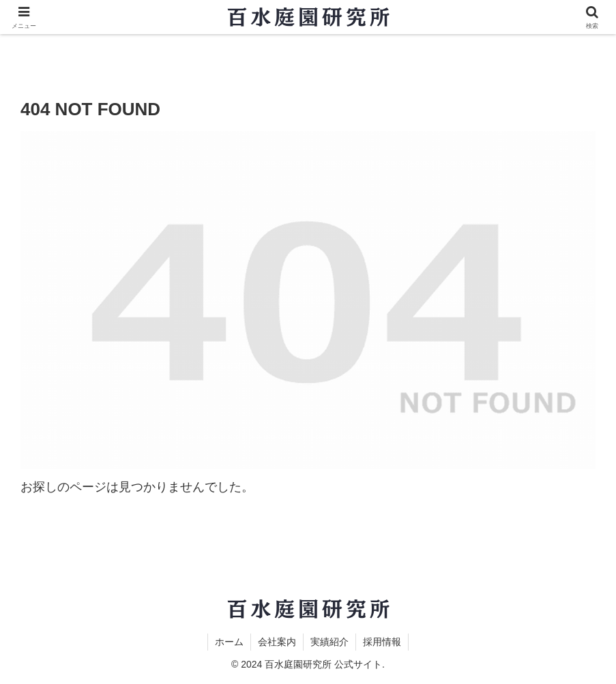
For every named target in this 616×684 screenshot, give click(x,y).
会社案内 (277, 642)
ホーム (229, 642)
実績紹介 (329, 642)
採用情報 (382, 642)
